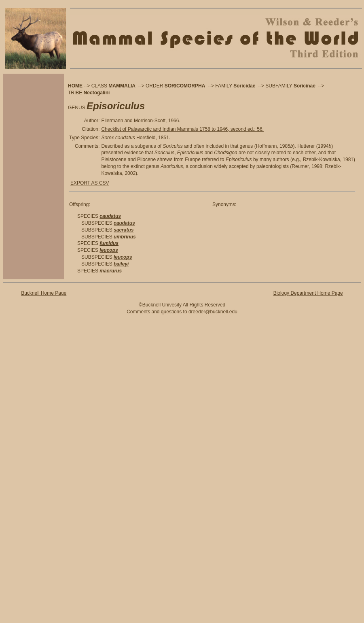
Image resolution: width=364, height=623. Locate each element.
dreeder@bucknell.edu (213, 312)
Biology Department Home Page (308, 293)
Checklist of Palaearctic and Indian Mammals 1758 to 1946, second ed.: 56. (182, 129)
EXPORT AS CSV (90, 183)
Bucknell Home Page (44, 293)
